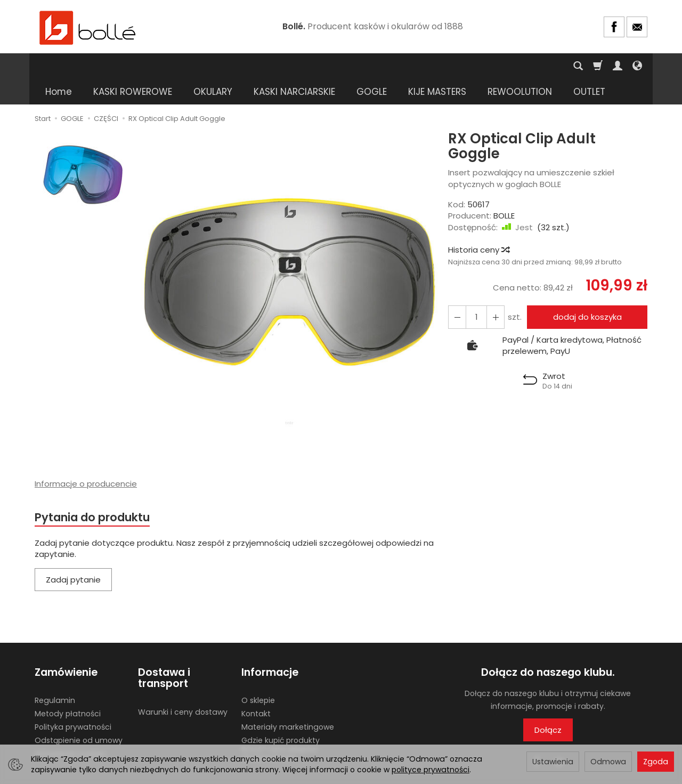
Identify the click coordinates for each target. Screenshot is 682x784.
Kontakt (256, 688)
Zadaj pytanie (73, 554)
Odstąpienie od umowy (79, 715)
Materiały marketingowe (288, 701)
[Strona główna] (88, 27)
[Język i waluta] (637, 66)
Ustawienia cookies (70, 728)
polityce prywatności (431, 770)
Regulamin (55, 675)
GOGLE (372, 66)
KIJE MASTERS (437, 66)
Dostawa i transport (164, 653)
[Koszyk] (598, 66)
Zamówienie (66, 647)
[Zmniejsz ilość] (496, 291)
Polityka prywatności (73, 701)
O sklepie (258, 675)
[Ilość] (476, 291)
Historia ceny (478, 224)
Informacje (270, 647)
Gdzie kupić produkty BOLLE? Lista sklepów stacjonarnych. (281, 724)
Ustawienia (553, 762)
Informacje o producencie (86, 458)
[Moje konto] (618, 66)
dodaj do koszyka (587, 291)
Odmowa (608, 762)
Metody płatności (68, 688)
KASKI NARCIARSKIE (294, 66)
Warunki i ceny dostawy (183, 686)
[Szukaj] (578, 66)
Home (59, 66)
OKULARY (213, 66)
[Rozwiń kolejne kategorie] (493, 66)
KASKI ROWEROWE (133, 66)
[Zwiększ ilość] (457, 291)
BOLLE (504, 190)
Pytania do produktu (92, 492)
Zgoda (656, 762)
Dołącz (548, 704)
